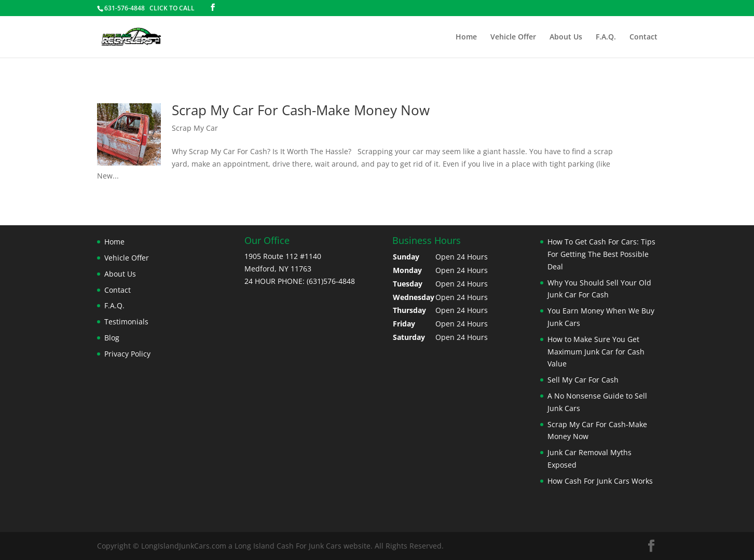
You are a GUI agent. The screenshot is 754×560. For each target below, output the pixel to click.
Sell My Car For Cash (583, 380)
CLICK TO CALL (172, 8)
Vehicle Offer (513, 37)
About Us (566, 37)
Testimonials (126, 322)
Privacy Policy (127, 354)
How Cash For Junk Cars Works (600, 481)
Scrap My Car (195, 128)
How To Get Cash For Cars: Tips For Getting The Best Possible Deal (601, 254)
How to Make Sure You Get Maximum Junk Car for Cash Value (596, 352)
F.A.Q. (606, 37)
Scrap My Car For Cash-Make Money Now (301, 110)
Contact (643, 37)
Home (466, 37)
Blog (112, 338)
